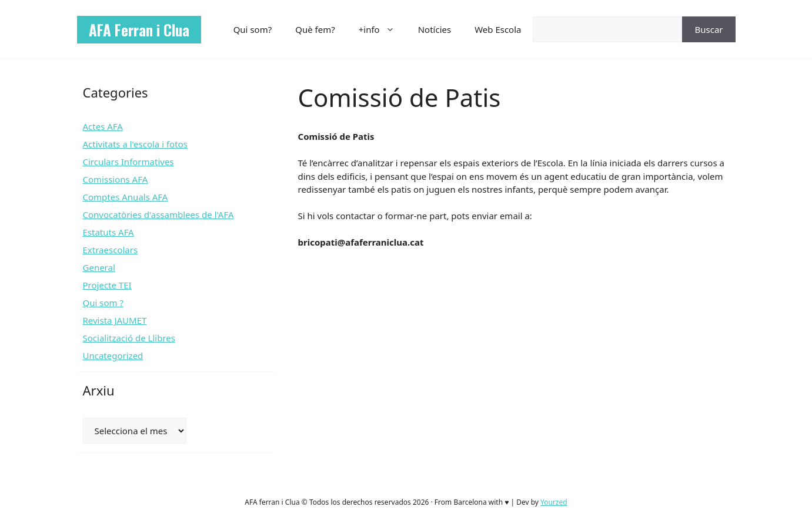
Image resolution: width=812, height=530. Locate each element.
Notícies (435, 29)
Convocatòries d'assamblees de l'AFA (158, 214)
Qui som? (253, 29)
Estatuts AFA (108, 232)
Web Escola (498, 29)
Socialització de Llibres (129, 338)
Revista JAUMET (115, 320)
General (99, 267)
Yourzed (554, 502)
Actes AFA (103, 126)
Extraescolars (111, 250)
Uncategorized (113, 355)
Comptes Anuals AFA (126, 197)
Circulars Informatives (128, 162)
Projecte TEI (107, 285)
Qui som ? (103, 303)
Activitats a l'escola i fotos (135, 144)
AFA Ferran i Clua (139, 30)
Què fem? (315, 29)
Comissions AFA (116, 179)
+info (382, 29)
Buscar (709, 29)
